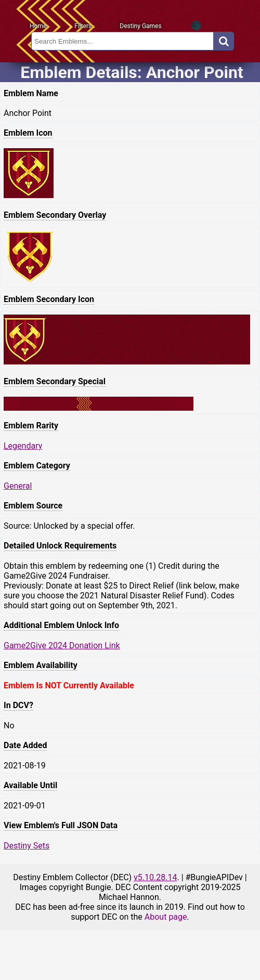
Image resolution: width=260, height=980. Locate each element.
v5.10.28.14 (155, 877)
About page (166, 917)
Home (38, 26)
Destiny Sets (27, 846)
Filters (83, 26)
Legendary (23, 446)
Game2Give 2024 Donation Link (62, 645)
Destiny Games (140, 26)
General (18, 486)
